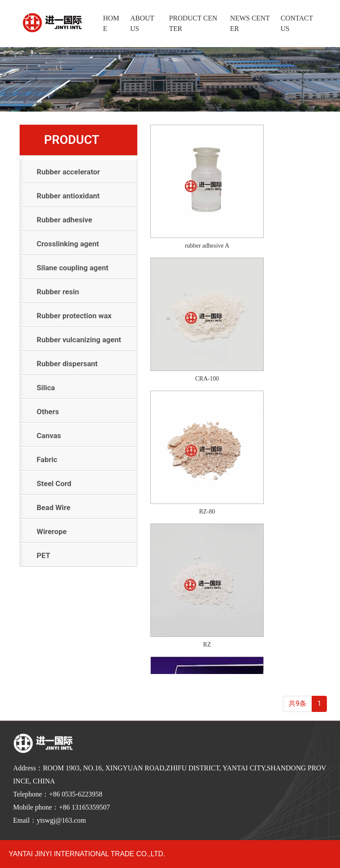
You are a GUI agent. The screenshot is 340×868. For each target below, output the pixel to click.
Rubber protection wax (74, 316)
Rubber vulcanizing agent (79, 340)
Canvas (49, 436)
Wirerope (52, 531)
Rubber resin (58, 292)
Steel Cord (54, 483)
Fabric (47, 460)
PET (43, 555)
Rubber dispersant (67, 364)
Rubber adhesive (64, 220)
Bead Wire (54, 507)
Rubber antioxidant (68, 196)
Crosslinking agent (68, 244)
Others (48, 412)
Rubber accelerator (68, 172)
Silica (46, 388)
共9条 (297, 703)
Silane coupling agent (73, 268)
